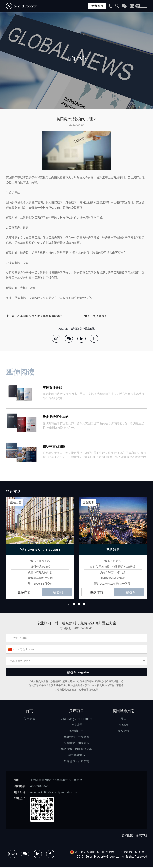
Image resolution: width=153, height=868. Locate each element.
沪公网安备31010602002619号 (95, 853)
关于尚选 (29, 720)
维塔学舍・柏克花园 (76, 744)
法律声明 (141, 836)
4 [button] (84, 605)
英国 (124, 720)
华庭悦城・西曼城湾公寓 (76, 750)
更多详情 (24, 593)
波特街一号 (76, 732)
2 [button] (74, 605)
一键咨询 (57, 593)
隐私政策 (93, 690)
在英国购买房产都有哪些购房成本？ (40, 316)
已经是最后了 (98, 316)
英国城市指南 (124, 712)
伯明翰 (124, 726)
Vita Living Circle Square (76, 720)
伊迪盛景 (76, 726)
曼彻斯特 (124, 732)
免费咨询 (97, 6)
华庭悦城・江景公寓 (76, 762)
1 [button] (69, 605)
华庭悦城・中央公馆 (76, 738)
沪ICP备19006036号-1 (133, 853)
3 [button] (79, 605)
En (132, 6)
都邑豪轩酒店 (76, 756)
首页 (29, 712)
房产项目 (76, 712)
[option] (76, 61)
